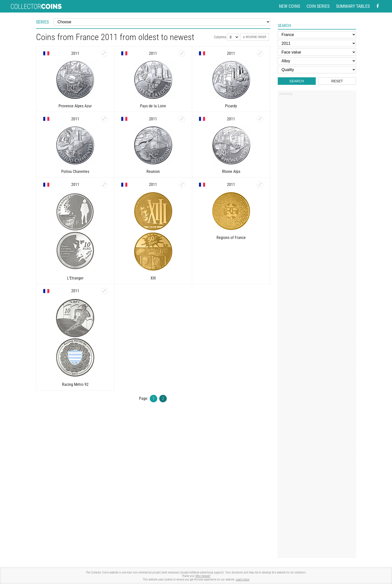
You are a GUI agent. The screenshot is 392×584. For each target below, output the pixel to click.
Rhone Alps (231, 172)
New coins (289, 6)
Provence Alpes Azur (75, 106)
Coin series (318, 6)
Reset (337, 81)
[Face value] (317, 52)
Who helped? (203, 576)
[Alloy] (317, 61)
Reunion (153, 172)
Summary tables (353, 6)
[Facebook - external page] (377, 6)
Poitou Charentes (75, 172)
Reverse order (255, 37)
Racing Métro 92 (75, 384)
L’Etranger (75, 278)
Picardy (231, 106)
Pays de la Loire (153, 106)
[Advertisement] (317, 173)
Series (42, 22)
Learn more (242, 579)
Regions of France (231, 238)
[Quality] (317, 70)
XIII (153, 278)
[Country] (317, 35)
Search (297, 81)
